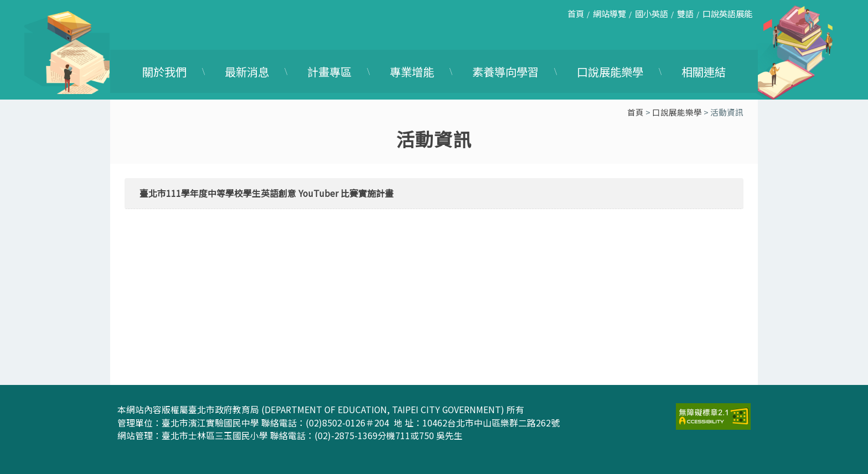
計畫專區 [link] (329, 71)
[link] (713, 415)
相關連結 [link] (704, 71)
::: (553, 17)
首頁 (576, 13)
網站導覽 (609, 13)
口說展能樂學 (677, 112)
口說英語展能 (727, 13)
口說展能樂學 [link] (610, 71)
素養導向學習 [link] (505, 71)
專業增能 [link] (412, 71)
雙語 (685, 13)
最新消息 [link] (247, 71)
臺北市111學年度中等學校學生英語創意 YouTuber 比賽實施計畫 (267, 193)
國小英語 (652, 13)
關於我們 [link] (164, 71)
